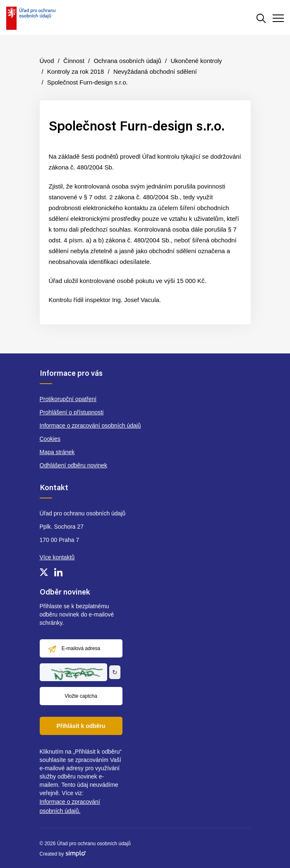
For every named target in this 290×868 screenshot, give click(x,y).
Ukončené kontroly (196, 61)
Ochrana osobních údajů (127, 61)
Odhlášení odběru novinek (73, 465)
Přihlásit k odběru (81, 726)
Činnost (74, 61)
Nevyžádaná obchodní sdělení (155, 71)
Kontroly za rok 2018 (76, 71)
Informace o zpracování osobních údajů (90, 426)
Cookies (50, 439)
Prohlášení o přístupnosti (72, 412)
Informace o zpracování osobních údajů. (70, 806)
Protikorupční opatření (68, 399)
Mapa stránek (57, 452)
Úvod (47, 61)
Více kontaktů (57, 557)
